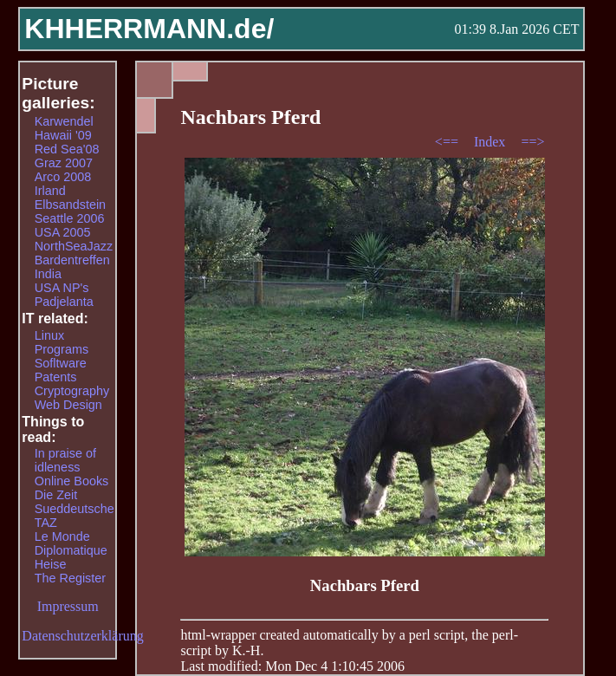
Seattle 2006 (70, 218)
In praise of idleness (65, 460)
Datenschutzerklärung (82, 636)
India (48, 274)
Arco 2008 (63, 177)
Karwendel (64, 121)
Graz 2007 (64, 163)
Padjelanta (64, 302)
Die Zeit (56, 495)
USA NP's (62, 288)
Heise (51, 564)
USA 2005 (63, 232)
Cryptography (72, 391)
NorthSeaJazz (74, 246)
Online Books (72, 481)
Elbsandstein (70, 205)
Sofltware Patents (61, 370)
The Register (70, 578)
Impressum (68, 606)
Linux (49, 335)
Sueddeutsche (75, 509)
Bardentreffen (72, 260)
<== (448, 142)
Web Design (68, 405)
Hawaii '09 (63, 135)
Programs (62, 349)
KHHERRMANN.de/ (149, 29)
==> (532, 142)
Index (491, 142)
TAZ (46, 523)
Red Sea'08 (67, 149)
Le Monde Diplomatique (71, 543)
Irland (50, 191)
